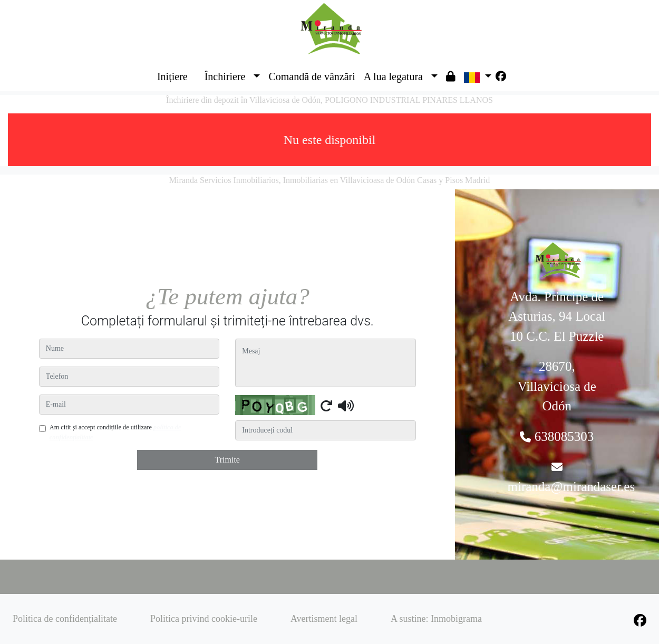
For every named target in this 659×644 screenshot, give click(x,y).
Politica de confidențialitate (65, 619)
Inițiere (172, 76)
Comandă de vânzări (312, 76)
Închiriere (225, 76)
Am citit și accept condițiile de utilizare (115, 432)
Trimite (227, 460)
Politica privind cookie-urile (204, 619)
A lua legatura (393, 76)
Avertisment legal (324, 619)
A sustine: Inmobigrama (436, 619)
